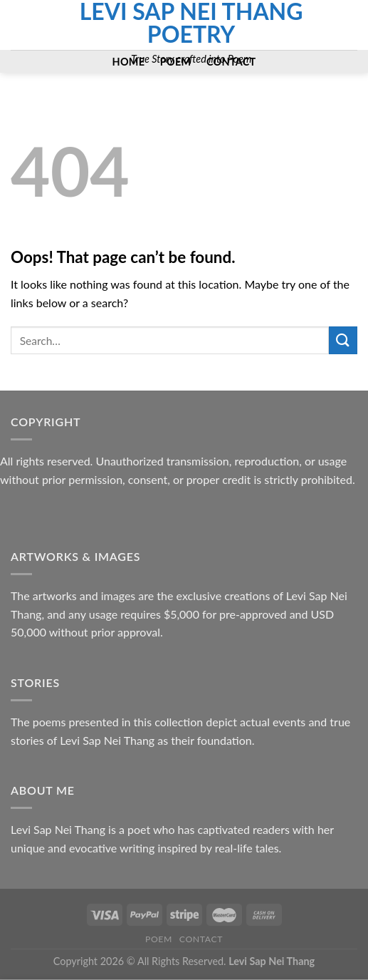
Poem (159, 939)
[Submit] (343, 340)
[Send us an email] (20, 34)
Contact (201, 939)
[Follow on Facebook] (20, 16)
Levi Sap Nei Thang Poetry (191, 23)
